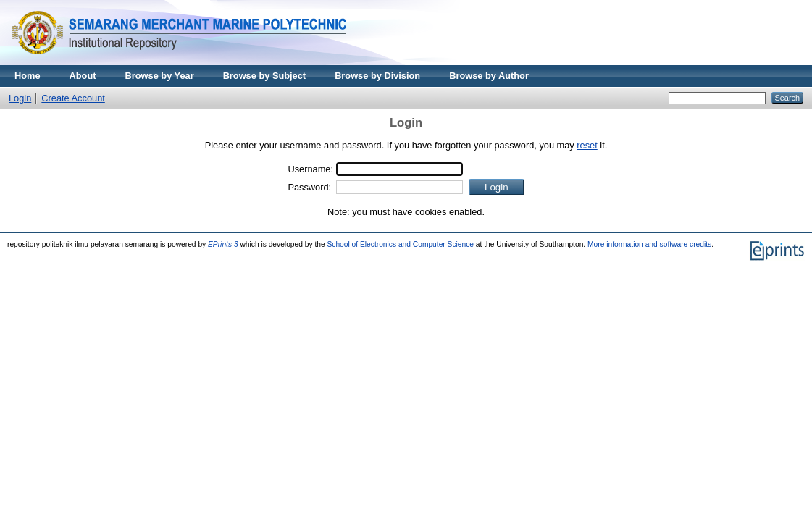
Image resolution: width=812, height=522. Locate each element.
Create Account (73, 98)
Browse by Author (489, 76)
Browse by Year (160, 76)
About (83, 76)
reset (587, 145)
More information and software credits (649, 244)
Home (28, 76)
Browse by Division (377, 76)
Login (20, 98)
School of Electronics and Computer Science (400, 244)
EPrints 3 (223, 244)
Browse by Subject (265, 76)
